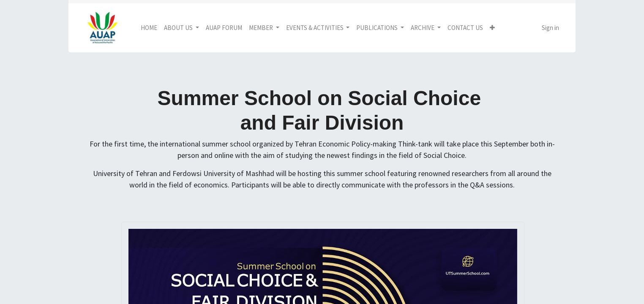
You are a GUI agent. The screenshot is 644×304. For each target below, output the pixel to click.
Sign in (550, 28)
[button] (492, 28)
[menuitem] (149, 28)
